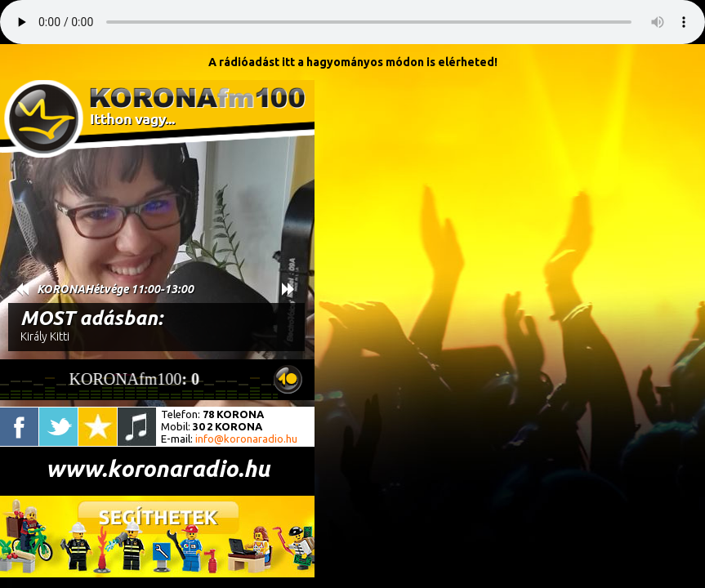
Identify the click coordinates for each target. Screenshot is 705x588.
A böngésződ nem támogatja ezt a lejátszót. (352, 22)
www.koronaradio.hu (158, 468)
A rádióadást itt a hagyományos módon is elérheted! (353, 62)
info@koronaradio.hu (246, 439)
